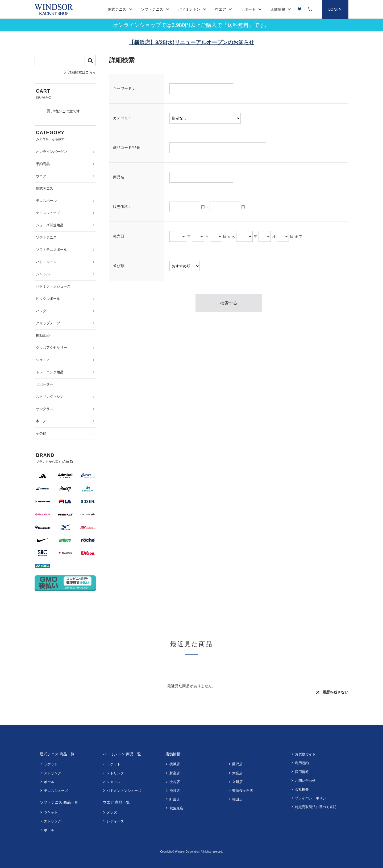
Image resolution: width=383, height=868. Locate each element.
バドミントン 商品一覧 (122, 754)
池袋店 (175, 791)
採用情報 (302, 772)
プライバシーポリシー (312, 798)
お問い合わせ (305, 781)
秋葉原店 (176, 808)
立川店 (237, 782)
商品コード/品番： (128, 148)
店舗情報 (173, 754)
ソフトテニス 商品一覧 (59, 802)
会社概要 (302, 789)
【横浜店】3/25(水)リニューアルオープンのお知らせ (191, 42)
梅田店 (237, 799)
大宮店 (237, 773)
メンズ (112, 812)
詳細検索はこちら (82, 72)
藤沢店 (237, 764)
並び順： (120, 266)
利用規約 (302, 763)
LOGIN (335, 9)
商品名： (120, 177)
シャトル (114, 782)
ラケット (51, 764)
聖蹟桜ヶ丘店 (243, 791)
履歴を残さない (335, 692)
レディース (115, 821)
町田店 (175, 799)
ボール (49, 782)
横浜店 (175, 764)
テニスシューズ (56, 791)
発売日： (120, 236)
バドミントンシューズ (124, 791)
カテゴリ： (122, 118)
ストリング (53, 773)
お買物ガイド (305, 754)
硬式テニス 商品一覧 (57, 754)
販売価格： (122, 207)
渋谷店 (175, 782)
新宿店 (175, 773)
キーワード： (124, 88)
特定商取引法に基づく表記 (316, 807)
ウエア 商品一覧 (116, 802)
